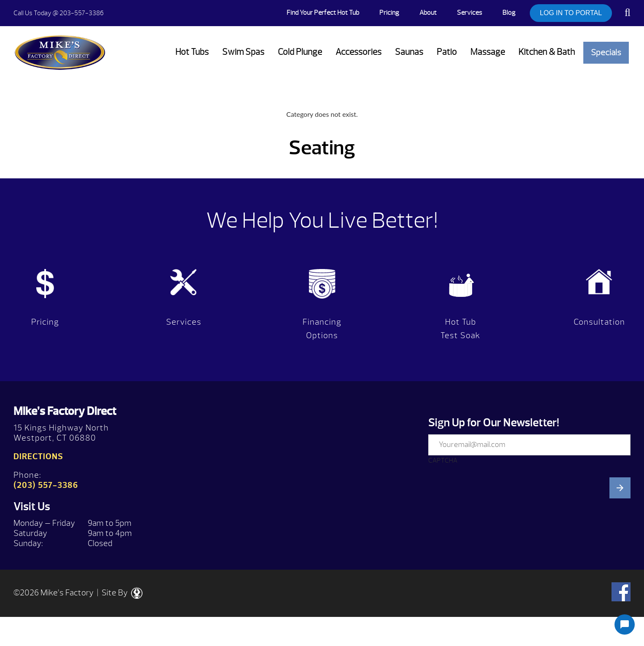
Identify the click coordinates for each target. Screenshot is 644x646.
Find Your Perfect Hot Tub (323, 13)
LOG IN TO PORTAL (571, 13)
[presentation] (492, 554)
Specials (606, 52)
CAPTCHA (443, 460)
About (428, 13)
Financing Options (322, 329)
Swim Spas (243, 52)
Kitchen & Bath (547, 52)
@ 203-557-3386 (59, 13)
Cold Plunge (300, 52)
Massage (488, 52)
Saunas (409, 52)
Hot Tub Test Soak (460, 329)
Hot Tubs (192, 52)
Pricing (389, 13)
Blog (509, 13)
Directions (38, 456)
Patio (447, 52)
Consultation (599, 322)
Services (470, 13)
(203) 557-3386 (46, 485)
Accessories (358, 52)
